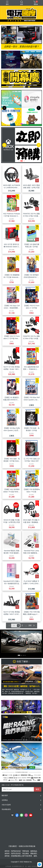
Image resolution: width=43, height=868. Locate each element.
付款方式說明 (6, 805)
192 (30, 625)
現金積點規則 (6, 809)
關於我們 (5, 795)
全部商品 (5, 800)
